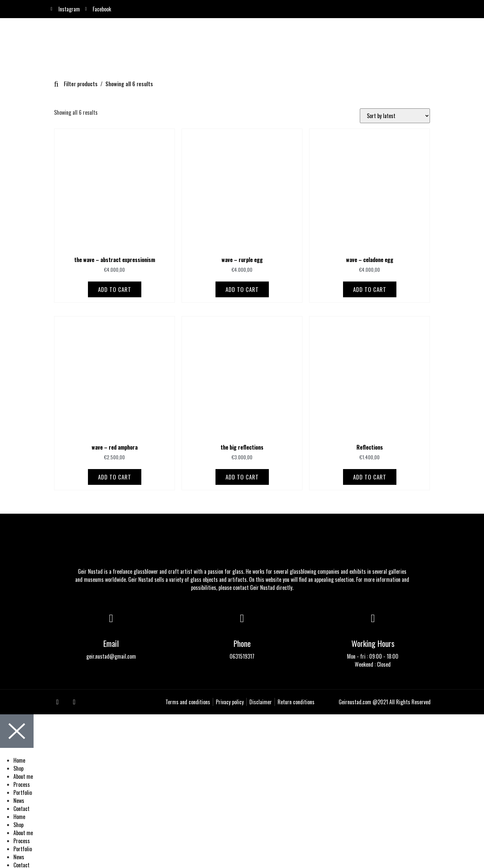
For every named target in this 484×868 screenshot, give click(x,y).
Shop (18, 767)
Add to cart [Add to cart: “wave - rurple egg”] (242, 288)
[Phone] (242, 617)
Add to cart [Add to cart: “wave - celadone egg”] (370, 288)
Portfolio (23, 792)
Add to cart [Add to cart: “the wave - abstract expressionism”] (115, 288)
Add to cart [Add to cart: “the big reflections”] (242, 476)
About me (23, 775)
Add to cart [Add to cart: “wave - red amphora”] (115, 476)
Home (19, 759)
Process (22, 783)
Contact (21, 808)
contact (241, 586)
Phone (242, 642)
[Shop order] (395, 115)
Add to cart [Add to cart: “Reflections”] (370, 476)
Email (111, 642)
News (19, 800)
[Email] (111, 617)
